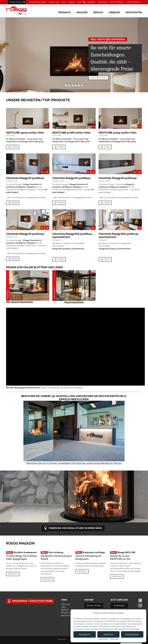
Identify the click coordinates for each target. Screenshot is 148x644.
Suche (80, 2)
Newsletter (91, 2)
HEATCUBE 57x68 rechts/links (71, 133)
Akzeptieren (85, 634)
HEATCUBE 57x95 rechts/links (118, 133)
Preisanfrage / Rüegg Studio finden (30, 601)
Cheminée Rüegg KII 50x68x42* (25, 178)
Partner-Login (54, 2)
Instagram (140, 605)
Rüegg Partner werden (38, 2)
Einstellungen (132, 634)
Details (13, 147)
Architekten (134, 12)
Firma (64, 2)
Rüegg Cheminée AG (21, 11)
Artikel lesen (13, 574)
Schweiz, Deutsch (16, 2)
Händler (114, 12)
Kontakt (72, 2)
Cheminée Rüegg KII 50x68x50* (72, 178)
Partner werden (94, 605)
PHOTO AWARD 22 (117, 2)
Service (98, 12)
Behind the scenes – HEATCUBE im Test (121, 558)
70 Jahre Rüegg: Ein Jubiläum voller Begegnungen (22, 558)
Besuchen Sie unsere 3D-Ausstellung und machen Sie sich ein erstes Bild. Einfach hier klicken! (74, 398)
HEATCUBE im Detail (98, 78)
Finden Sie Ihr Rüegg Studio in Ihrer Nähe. (73, 528)
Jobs (64, 607)
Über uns (66, 604)
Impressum (61, 639)
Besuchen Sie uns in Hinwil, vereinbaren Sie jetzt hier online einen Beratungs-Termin (74, 463)
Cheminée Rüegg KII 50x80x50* (26, 234)
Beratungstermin (69, 615)
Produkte (65, 12)
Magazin (82, 12)
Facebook (140, 600)
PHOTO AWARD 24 (134, 2)
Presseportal (103, 2)
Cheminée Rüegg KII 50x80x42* (118, 178)
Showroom (66, 613)
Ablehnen (108, 634)
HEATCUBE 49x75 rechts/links (25, 133)
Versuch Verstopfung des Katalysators (88, 558)
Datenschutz (103, 639)
